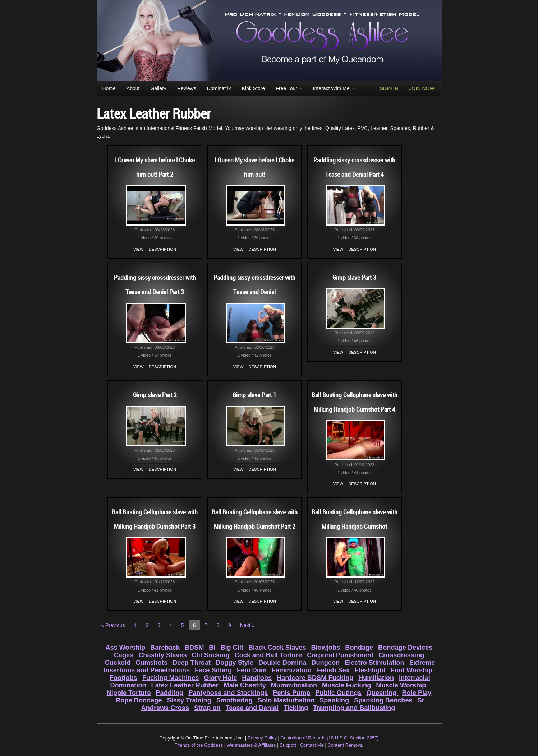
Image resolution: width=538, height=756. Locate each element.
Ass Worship (125, 648)
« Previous (113, 625)
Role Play (417, 693)
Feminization (293, 670)
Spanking (334, 700)
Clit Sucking (211, 655)
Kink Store (254, 88)
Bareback (165, 648)
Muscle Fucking (346, 685)
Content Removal (345, 745)
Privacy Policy (262, 738)
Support (288, 745)
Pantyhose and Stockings (228, 693)
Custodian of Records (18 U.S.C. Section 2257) (330, 738)
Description (162, 249)
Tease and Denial (252, 708)
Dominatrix (219, 88)
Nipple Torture (129, 693)
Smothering (234, 700)
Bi (212, 648)
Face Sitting (213, 670)
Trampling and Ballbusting (354, 708)
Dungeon (325, 663)
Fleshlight (370, 670)
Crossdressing (401, 655)
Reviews (187, 88)
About (133, 88)
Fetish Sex (333, 670)
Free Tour (289, 88)
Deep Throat (192, 663)
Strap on (207, 708)
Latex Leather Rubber (186, 685)
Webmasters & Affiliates (251, 745)
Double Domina (282, 663)
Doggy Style (234, 663)
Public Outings (338, 693)
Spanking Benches (383, 700)
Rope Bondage (139, 700)
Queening (383, 693)
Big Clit (232, 648)
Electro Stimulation (374, 663)
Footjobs (123, 678)
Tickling (296, 708)
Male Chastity (245, 685)
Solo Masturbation (286, 700)
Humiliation (376, 678)
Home (109, 88)
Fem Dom (252, 670)
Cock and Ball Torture (268, 655)
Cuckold (118, 663)
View (139, 249)
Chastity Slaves (162, 655)
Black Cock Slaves (277, 648)
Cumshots (151, 663)
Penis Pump (291, 693)
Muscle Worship (401, 685)
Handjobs (257, 678)
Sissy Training (189, 700)
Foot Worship (412, 670)
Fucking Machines (171, 678)
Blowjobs (326, 648)
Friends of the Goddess (199, 745)
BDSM (194, 648)
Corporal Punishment (340, 655)
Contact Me (312, 745)
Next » (247, 625)
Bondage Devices (405, 648)
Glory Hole (220, 678)
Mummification (294, 685)
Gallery (158, 88)
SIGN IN (389, 88)
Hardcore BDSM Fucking (315, 678)
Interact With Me (334, 88)
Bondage (359, 648)
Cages (124, 655)
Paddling (169, 693)
